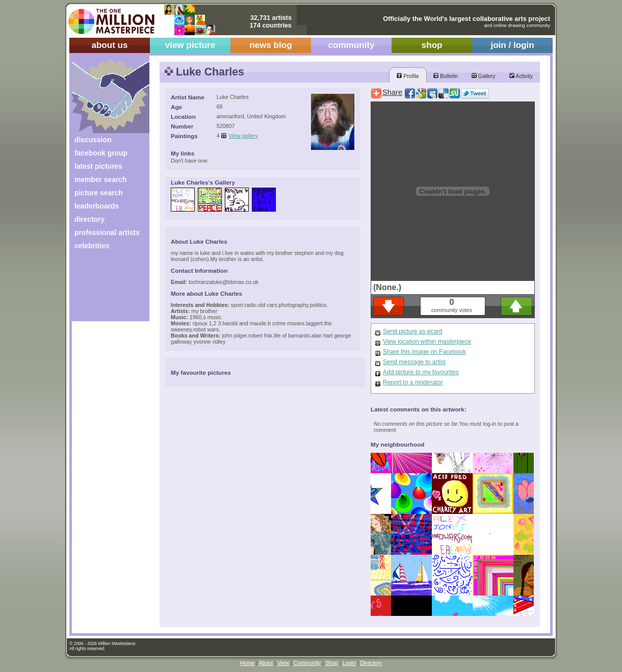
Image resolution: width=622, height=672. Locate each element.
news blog (270, 45)
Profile (408, 76)
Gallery (484, 76)
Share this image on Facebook (424, 352)
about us (109, 45)
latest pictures (98, 166)
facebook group (101, 153)
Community (307, 663)
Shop (332, 663)
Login (349, 663)
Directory (371, 663)
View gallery (243, 136)
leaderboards (97, 206)
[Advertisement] (104, 289)
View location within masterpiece (427, 342)
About (266, 663)
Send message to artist (414, 362)
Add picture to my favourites (421, 372)
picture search (99, 193)
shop (432, 45)
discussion (93, 140)
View (283, 663)
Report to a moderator (413, 382)
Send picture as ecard (413, 331)
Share (392, 92)
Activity (521, 76)
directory (89, 219)
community (352, 45)
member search (100, 179)
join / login (512, 45)
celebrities (92, 246)
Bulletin (446, 76)
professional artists (107, 232)
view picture (190, 45)
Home (247, 663)
